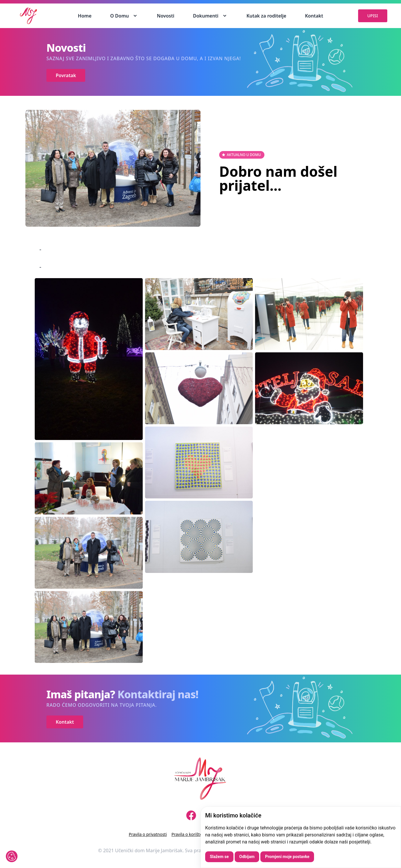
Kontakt (314, 16)
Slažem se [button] (219, 857)
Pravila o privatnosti (148, 834)
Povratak (66, 75)
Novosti (165, 16)
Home (85, 16)
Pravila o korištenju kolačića (198, 834)
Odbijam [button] (247, 857)
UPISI (373, 16)
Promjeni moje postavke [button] (287, 857)
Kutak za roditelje (266, 16)
